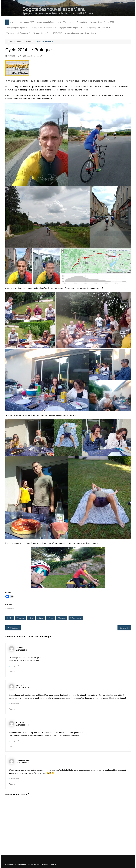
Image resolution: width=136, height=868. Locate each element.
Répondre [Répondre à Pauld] (13, 672)
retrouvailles (76, 618)
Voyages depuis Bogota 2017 (19, 33)
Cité (31, 618)
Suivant (124, 628)
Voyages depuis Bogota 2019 (71, 28)
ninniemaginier (22, 760)
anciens (21, 618)
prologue (62, 618)
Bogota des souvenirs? (33, 56)
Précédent (13, 628)
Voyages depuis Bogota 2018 (98, 28)
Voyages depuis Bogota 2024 (49, 22)
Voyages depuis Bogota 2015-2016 (48, 33)
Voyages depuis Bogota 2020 (44, 28)
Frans (51, 618)
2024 (10, 618)
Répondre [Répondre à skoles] (13, 709)
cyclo (41, 618)
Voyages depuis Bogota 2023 (75, 22)
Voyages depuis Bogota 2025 (22, 22)
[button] (37, 144)
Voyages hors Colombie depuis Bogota (81, 33)
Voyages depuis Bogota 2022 (102, 22)
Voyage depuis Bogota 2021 (18, 28)
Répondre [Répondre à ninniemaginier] (13, 784)
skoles (19, 685)
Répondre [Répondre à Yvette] (13, 747)
